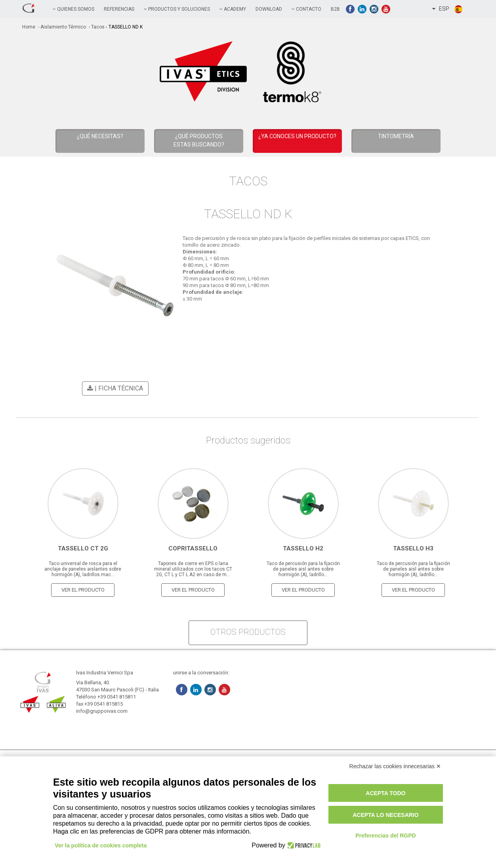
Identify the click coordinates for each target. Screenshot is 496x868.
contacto (306, 9)
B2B (335, 9)
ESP (448, 9)
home (29, 27)
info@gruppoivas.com (102, 710)
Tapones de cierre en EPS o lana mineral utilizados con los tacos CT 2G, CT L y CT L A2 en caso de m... (193, 568)
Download (269, 9)
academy (233, 9)
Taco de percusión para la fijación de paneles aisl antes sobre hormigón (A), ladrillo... (303, 568)
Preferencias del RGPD (386, 836)
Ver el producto (83, 589)
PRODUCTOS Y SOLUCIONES (177, 9)
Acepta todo (385, 793)
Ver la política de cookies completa (101, 845)
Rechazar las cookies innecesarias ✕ (395, 766)
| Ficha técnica (114, 388)
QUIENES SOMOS (73, 9)
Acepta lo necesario (385, 815)
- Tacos (96, 27)
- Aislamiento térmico (61, 27)
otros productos (248, 631)
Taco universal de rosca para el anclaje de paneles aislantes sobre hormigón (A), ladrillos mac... (83, 568)
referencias (119, 9)
